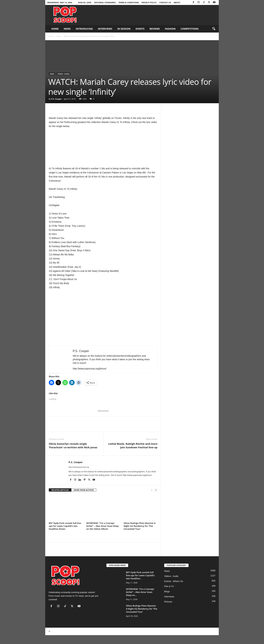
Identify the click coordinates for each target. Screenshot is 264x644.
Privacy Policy (149, 2)
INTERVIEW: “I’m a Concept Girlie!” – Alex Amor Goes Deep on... (140, 592)
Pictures (168, 602)
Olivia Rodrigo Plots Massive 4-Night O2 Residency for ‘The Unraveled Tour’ (140, 526)
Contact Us (165, 2)
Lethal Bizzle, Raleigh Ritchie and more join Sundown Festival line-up (133, 445)
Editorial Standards (105, 2)
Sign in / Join (85, 2)
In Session (124, 29)
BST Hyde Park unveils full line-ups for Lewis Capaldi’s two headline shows (65, 526)
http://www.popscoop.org (79, 467)
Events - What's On (174, 581)
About (177, 2)
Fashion (170, 29)
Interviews (105, 29)
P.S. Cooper (56, 99)
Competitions (190, 29)
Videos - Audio (63, 74)
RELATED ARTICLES (60, 490)
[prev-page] (152, 490)
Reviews (155, 29)
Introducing (84, 29)
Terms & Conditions (129, 2)
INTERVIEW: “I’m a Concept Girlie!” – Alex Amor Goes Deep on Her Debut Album (102, 526)
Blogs (167, 591)
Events (140, 29)
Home (55, 29)
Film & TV (169, 586)
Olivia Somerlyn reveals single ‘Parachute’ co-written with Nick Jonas (73, 445)
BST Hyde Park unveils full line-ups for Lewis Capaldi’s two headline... (140, 575)
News (67, 29)
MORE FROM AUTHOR (84, 490)
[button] (214, 29)
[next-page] (156, 490)
